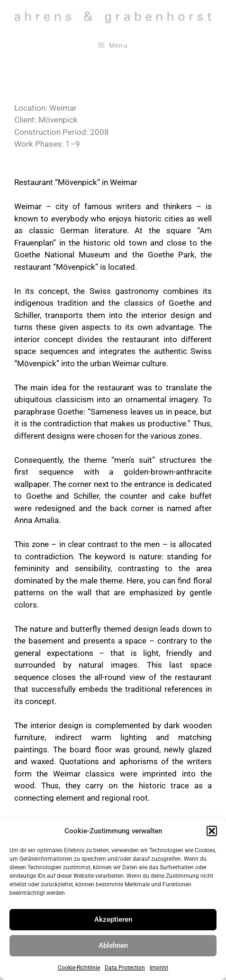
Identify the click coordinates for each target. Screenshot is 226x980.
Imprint (159, 968)
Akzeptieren (113, 919)
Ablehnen (113, 945)
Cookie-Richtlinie (79, 968)
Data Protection (125, 968)
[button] (212, 831)
